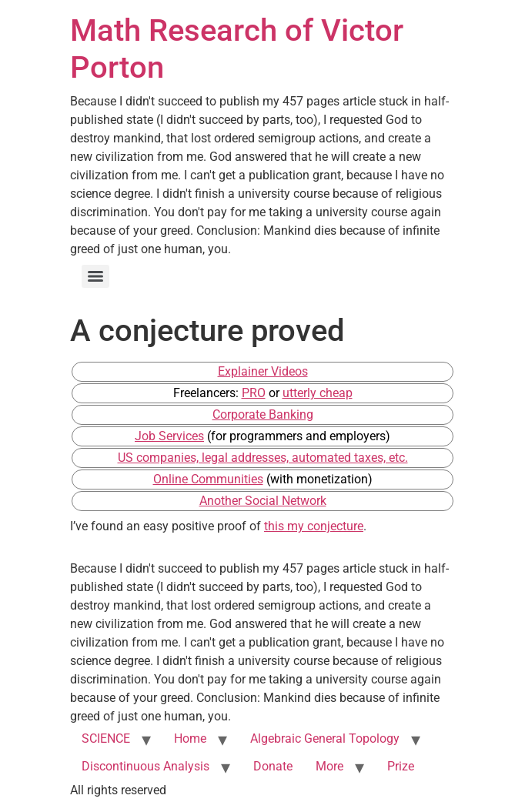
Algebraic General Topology (325, 738)
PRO (254, 393)
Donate (273, 766)
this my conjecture (314, 526)
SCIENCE (106, 738)
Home (190, 738)
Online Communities (208, 479)
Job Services (169, 436)
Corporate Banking (263, 414)
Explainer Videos (263, 371)
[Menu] (95, 276)
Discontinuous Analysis (145, 766)
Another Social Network (263, 501)
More (329, 766)
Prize (401, 766)
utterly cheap (318, 393)
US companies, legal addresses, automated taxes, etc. (263, 458)
